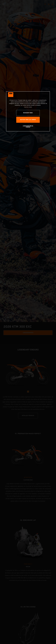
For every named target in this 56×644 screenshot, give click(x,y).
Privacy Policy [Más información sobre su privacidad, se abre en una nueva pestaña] (26, 107)
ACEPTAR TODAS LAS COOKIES (28, 120)
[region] (28, 111)
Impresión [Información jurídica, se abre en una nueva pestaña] (30, 107)
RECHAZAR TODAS (28, 113)
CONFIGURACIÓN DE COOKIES (28, 127)
